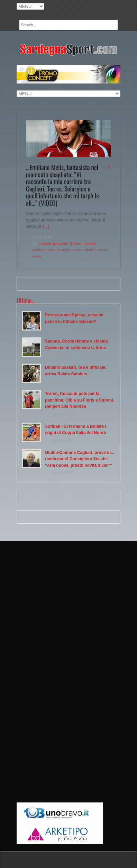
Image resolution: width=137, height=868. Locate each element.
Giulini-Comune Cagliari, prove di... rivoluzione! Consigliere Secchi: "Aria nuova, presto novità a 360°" (80, 459)
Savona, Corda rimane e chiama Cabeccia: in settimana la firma (76, 344)
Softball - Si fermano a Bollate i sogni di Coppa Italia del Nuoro (76, 430)
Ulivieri (89, 250)
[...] (46, 226)
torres (77, 250)
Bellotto (76, 243)
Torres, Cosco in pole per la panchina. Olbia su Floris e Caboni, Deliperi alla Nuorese (80, 400)
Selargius (64, 250)
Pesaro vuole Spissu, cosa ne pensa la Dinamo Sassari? (74, 318)
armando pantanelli (53, 243)
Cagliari (90, 243)
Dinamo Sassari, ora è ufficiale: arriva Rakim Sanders (76, 371)
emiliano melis (43, 250)
